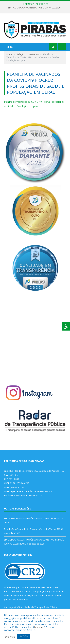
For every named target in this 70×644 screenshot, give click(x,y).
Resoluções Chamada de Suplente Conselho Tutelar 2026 (33, 529)
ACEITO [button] (24, 636)
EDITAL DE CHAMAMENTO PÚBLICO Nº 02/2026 (34, 8)
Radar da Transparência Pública (41, 607)
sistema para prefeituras (45, 587)
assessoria (27, 591)
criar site (24, 587)
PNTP (18, 607)
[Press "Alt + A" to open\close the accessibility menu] (66, 326)
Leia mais (39, 627)
